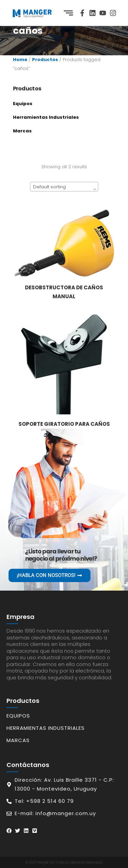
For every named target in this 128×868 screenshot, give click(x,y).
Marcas (22, 131)
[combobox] (64, 187)
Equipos (23, 104)
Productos (45, 60)
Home (20, 60)
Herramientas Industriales (46, 117)
